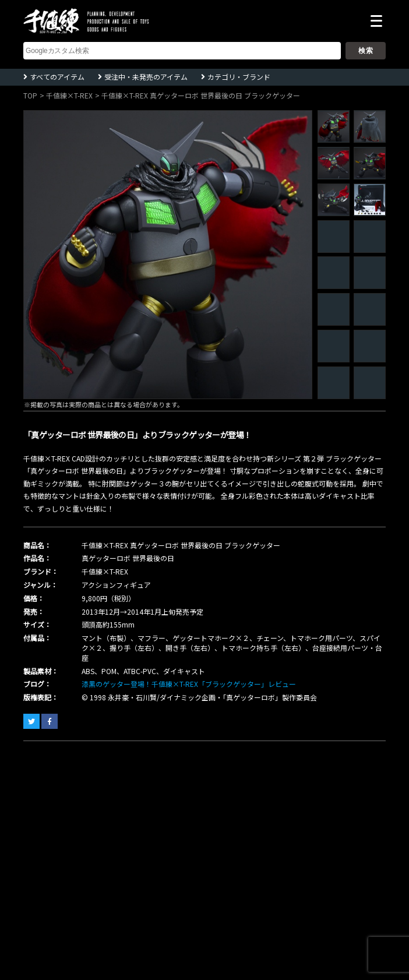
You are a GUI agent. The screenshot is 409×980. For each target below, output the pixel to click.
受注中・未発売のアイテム (146, 77)
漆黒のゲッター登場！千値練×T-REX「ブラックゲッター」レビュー (189, 684)
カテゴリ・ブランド (239, 77)
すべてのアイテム (57, 77)
